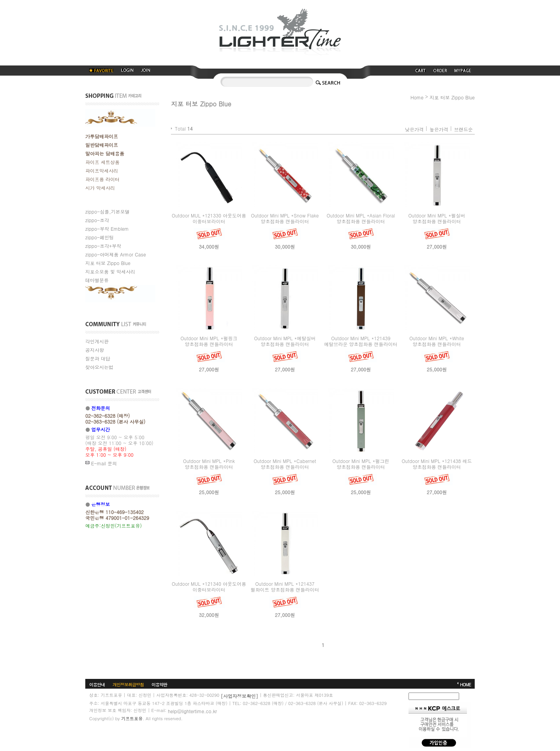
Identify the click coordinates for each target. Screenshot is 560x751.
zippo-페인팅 (99, 237)
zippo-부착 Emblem (107, 229)
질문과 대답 (98, 358)
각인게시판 (97, 341)
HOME (465, 685)
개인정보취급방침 (128, 685)
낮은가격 (414, 129)
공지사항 (95, 350)
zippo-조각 (97, 220)
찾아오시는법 (99, 367)
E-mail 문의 (101, 463)
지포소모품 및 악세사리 (110, 271)
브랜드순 (463, 129)
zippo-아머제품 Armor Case (116, 254)
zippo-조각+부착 (103, 246)
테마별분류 (97, 280)
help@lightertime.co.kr (192, 711)
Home (417, 97)
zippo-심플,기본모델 (107, 211)
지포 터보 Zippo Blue (108, 263)
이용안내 (97, 685)
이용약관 (159, 685)
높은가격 (439, 129)
